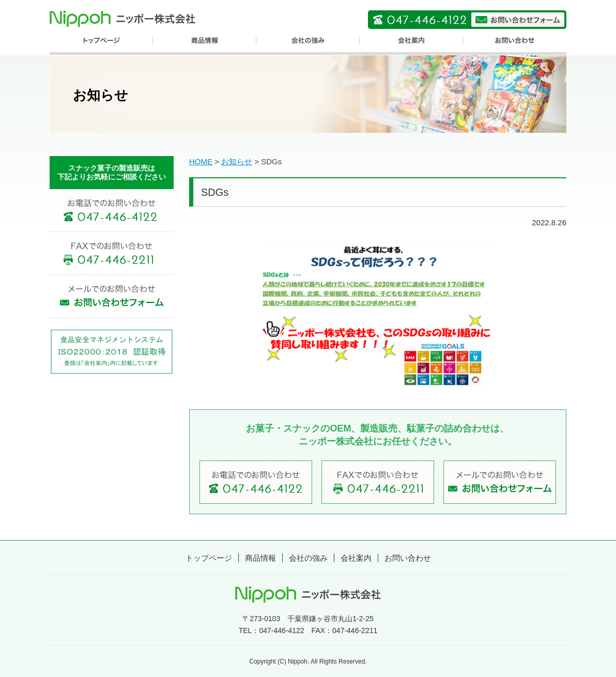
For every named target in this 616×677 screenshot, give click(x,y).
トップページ (209, 558)
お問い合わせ (408, 558)
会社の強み (308, 558)
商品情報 (260, 558)
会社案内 (356, 558)
